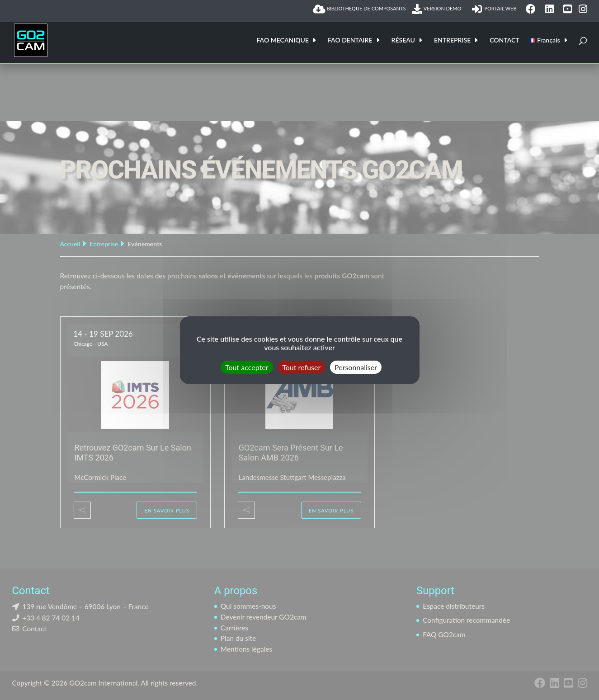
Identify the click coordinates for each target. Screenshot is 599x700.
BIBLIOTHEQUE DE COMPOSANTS (359, 9)
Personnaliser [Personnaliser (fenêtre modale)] (356, 367)
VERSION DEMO (439, 9)
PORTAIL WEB (495, 9)
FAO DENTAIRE (350, 40)
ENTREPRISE (452, 40)
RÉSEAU (403, 40)
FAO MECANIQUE (283, 40)
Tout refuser (301, 367)
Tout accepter (247, 367)
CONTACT (504, 40)
